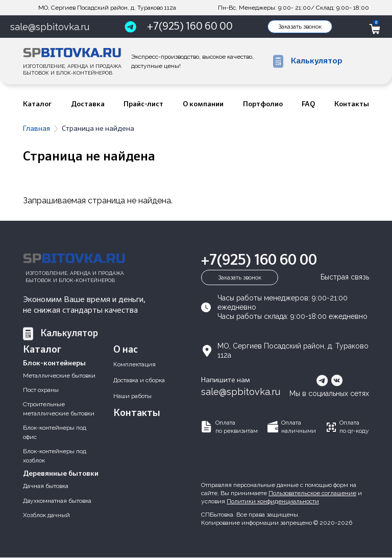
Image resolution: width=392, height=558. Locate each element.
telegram (322, 380)
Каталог (37, 104)
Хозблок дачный (46, 515)
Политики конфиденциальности (273, 501)
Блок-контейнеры (54, 363)
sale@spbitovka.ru (50, 27)
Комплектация (134, 364)
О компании (203, 104)
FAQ (308, 104)
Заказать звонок (300, 27)
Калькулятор (69, 334)
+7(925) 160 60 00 (190, 27)
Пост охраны (41, 390)
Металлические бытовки (59, 376)
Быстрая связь (345, 277)
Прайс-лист (143, 104)
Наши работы (132, 396)
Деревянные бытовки (61, 474)
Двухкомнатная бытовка (57, 501)
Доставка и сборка (139, 380)
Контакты (352, 104)
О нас (126, 350)
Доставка (88, 104)
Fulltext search (359, 61)
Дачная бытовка (46, 486)
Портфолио (263, 104)
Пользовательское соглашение (312, 493)
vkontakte (337, 380)
